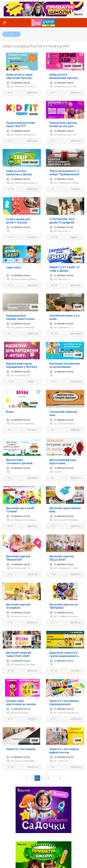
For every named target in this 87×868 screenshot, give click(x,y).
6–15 (9, 189)
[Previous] (21, 778)
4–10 (52, 334)
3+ (7, 334)
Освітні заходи (31, 334)
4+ (51, 430)
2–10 (9, 767)
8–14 (52, 286)
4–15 (9, 237)
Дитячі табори (31, 189)
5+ (51, 478)
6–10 (9, 286)
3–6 (8, 93)
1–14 (9, 382)
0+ (51, 189)
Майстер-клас (75, 430)
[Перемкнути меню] (5, 23)
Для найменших (75, 334)
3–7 (52, 719)
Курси (72, 237)
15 (60, 778)
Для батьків (31, 478)
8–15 (52, 237)
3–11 (52, 382)
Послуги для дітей (75, 189)
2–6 (8, 575)
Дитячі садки (31, 93)
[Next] (66, 778)
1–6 (8, 623)
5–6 (8, 478)
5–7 (8, 719)
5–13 (9, 671)
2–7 (52, 93)
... (54, 778)
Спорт (29, 382)
